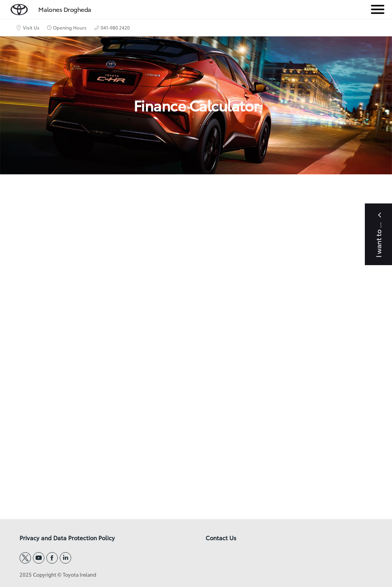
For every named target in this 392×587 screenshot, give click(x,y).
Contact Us (221, 538)
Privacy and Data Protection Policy (67, 538)
